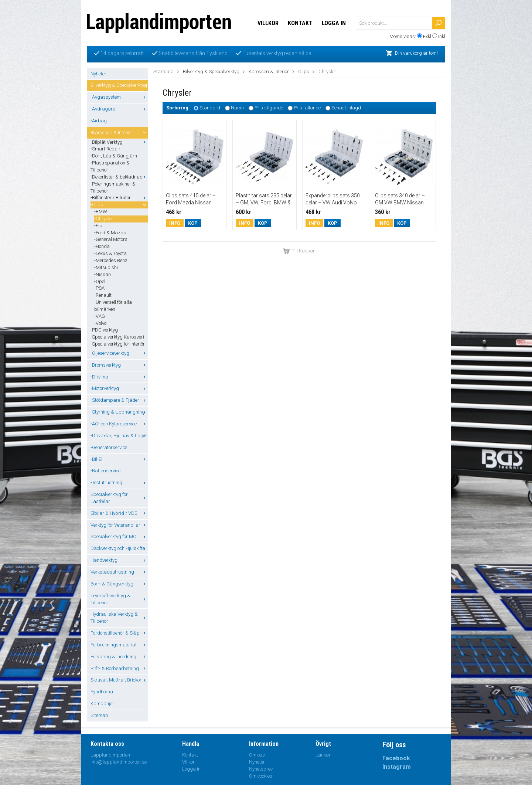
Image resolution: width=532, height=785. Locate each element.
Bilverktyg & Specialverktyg (119, 85)
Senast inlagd (346, 108)
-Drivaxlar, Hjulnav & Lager (119, 436)
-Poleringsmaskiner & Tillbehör (113, 187)
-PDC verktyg (104, 330)
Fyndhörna (102, 692)
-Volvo (100, 323)
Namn (237, 108)
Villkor (268, 23)
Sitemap (99, 715)
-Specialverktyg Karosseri (117, 337)
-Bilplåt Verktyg (119, 142)
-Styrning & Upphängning (119, 412)
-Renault (103, 295)
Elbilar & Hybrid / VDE (119, 513)
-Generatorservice (109, 447)
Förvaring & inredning (119, 657)
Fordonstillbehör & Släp (119, 633)
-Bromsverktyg (119, 365)
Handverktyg (119, 560)
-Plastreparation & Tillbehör (110, 166)
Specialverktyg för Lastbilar (119, 498)
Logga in (334, 23)
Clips (304, 72)
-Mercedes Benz (111, 260)
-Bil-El (119, 459)
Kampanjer (102, 704)
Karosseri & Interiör (269, 72)
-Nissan (103, 274)
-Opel (100, 281)
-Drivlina (119, 377)
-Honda (102, 246)
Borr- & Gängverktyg (119, 584)
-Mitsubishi (106, 267)
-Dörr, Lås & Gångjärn (114, 156)
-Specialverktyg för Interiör (118, 344)
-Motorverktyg (119, 388)
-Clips (119, 205)
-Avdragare (119, 109)
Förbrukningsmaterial (119, 645)
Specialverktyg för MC (119, 536)
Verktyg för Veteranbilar (119, 525)
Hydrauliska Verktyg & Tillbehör (119, 618)
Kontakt (300, 23)
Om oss (257, 755)
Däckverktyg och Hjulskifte (119, 548)
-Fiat (99, 226)
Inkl (442, 36)
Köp (193, 223)
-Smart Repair (105, 149)
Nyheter (98, 74)
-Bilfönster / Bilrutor (119, 198)
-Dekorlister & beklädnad (119, 177)
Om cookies (261, 776)
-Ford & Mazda (110, 233)
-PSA (99, 288)
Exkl (427, 36)
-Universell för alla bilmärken (113, 306)
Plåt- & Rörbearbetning (119, 668)
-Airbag (99, 121)
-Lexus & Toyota (110, 253)
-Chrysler (104, 219)
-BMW (101, 212)
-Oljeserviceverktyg (119, 353)
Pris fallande (307, 108)
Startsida (163, 72)
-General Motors (111, 239)
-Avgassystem (119, 97)
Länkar (323, 755)
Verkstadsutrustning (119, 572)
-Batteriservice (105, 471)
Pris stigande (269, 108)
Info (175, 223)
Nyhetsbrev (261, 769)
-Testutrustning (119, 482)
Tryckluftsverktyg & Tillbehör (119, 599)
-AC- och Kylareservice (119, 424)
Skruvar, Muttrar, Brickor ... (119, 680)
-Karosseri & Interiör (119, 132)
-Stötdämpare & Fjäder (119, 400)
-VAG (100, 316)
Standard (210, 108)
